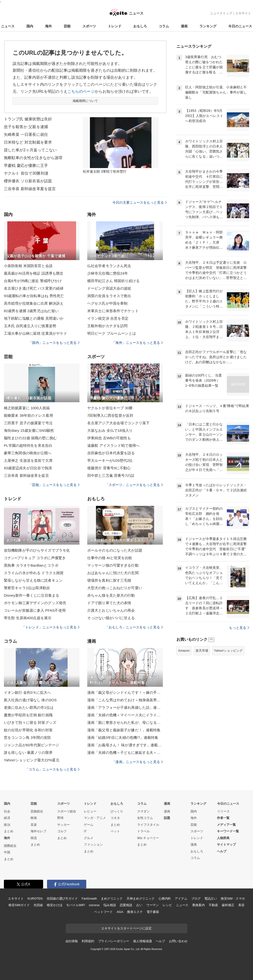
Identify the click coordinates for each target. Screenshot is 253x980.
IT (85, 831)
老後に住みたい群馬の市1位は (29, 707)
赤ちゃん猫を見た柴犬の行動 (111, 595)
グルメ (89, 838)
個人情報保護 (142, 941)
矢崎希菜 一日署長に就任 (26, 135)
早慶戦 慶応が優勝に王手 (26, 166)
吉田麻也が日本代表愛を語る (111, 453)
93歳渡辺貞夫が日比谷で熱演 (28, 468)
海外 (48, 26)
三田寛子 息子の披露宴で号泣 (28, 423)
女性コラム (145, 818)
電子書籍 (153, 912)
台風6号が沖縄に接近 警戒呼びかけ (33, 281)
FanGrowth (89, 899)
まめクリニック (112, 899)
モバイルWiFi (75, 905)
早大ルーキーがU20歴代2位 (110, 460)
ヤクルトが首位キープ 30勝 (110, 408)
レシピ (167, 905)
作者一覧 (223, 818)
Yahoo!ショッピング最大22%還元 (32, 760)
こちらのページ (81, 91)
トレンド (115, 26)
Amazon (184, 651)
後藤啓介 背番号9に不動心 (109, 468)
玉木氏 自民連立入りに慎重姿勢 (30, 326)
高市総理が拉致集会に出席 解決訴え (34, 303)
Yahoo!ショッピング (228, 651)
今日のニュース (240, 26)
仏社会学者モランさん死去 (109, 266)
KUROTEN (35, 899)
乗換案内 (198, 905)
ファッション (93, 845)
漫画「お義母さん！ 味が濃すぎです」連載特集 (125, 745)
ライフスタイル (148, 825)
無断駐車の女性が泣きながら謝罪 (33, 158)
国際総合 (10, 846)
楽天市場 (202, 651)
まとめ (9, 831)
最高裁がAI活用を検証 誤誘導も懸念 (34, 273)
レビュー (90, 811)
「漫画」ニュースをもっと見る (137, 762)
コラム (164, 26)
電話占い (210, 899)
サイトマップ (226, 845)
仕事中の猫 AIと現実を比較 (110, 558)
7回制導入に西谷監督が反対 (110, 415)
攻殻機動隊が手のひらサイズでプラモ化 (37, 550)
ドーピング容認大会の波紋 (109, 288)
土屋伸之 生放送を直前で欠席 (28, 460)
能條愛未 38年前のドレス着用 (28, 415)
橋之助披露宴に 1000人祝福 (27, 408)
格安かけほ (55, 905)
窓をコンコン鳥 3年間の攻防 (27, 737)
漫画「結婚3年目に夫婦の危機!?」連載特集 (123, 737)
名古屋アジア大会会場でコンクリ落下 (118, 423)
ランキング (208, 26)
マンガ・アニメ (95, 818)
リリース (223, 811)
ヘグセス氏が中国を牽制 (107, 303)
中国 (7, 852)
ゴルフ (62, 831)
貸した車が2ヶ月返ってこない (30, 150)
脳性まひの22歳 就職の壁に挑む (30, 438)
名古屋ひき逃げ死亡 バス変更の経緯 (34, 288)
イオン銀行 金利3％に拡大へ (27, 692)
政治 (7, 825)
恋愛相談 (126, 905)
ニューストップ (221, 13)
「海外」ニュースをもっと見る (137, 343)
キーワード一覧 (228, 831)
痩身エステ (135, 912)
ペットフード (103, 912)
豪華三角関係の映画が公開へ (28, 453)
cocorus (94, 905)
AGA (120, 912)
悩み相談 (110, 905)
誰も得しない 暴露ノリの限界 (28, 752)
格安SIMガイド (19, 905)
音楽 (34, 825)
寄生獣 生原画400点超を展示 (28, 618)
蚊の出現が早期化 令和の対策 (28, 730)
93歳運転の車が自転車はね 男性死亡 (34, 296)
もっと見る (239, 628)
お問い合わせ (178, 941)
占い (139, 905)
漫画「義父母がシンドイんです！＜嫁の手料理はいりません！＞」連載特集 (125, 692)
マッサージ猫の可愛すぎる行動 (113, 565)
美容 (241, 905)
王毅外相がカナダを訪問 (107, 326)
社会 (7, 811)
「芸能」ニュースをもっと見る (54, 485)
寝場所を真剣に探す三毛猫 (109, 580)
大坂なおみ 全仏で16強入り (110, 430)
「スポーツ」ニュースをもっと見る (134, 485)
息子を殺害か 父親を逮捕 (26, 127)
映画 (34, 818)
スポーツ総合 (67, 811)
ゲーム (89, 825)
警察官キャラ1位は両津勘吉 (27, 588)
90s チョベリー (148, 838)
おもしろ (140, 26)
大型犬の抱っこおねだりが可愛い (115, 588)
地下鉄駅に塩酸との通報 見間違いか (34, 318)
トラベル (143, 831)
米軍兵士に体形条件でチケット (113, 311)
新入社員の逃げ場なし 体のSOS (30, 700)
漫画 (184, 26)
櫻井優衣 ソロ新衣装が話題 (28, 181)
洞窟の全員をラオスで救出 (109, 296)
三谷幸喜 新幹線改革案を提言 (30, 189)
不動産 (213, 905)
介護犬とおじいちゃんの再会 (111, 610)
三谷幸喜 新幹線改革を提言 (26, 475)
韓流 (34, 838)
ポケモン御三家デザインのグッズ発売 (35, 603)
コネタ (115, 818)
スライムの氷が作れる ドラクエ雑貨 (34, 573)
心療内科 (165, 899)
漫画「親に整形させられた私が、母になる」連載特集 (125, 722)
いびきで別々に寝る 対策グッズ (30, 722)
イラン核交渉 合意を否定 (108, 318)
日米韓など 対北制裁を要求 (28, 142)
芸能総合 (37, 811)
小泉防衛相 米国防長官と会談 (28, 266)
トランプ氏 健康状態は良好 (28, 119)
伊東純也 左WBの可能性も (109, 438)
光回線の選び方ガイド (62, 899)
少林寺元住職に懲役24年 (108, 273)
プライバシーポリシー (114, 941)
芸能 (67, 26)
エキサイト (243, 13)
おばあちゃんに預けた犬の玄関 (113, 573)
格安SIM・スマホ (233, 899)
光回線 (38, 905)
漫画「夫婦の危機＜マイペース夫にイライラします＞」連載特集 (125, 715)
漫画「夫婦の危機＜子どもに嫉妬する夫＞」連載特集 (125, 752)
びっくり (117, 811)
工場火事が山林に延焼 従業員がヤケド (36, 333)
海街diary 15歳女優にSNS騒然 (29, 430)
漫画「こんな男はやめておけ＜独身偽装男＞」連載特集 (125, 700)
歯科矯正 (228, 905)
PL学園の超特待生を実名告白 (28, 445)
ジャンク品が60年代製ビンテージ (32, 745)
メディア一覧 (226, 825)
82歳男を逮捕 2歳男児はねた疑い (31, 311)
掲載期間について (85, 101)
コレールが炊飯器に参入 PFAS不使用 (35, 610)
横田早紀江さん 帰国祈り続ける (113, 281)
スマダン (143, 811)
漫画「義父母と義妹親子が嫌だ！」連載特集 (124, 730)
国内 (30, 26)
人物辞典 (223, 838)
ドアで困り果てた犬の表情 (109, 603)
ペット (115, 831)
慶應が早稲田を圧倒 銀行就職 (28, 715)
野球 (60, 818)
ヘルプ (222, 851)
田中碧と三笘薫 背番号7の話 (111, 475)
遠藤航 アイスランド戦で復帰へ (113, 445)
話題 (167, 818)
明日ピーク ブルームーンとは (112, 333)
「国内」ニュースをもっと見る (54, 343)
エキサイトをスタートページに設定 (126, 928)
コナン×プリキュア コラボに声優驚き (35, 558)
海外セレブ (38, 831)
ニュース (8, 26)
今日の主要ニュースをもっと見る (140, 202)
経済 (7, 818)
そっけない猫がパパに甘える (111, 618)
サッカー (63, 825)
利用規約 (88, 941)
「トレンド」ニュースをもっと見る (51, 627)
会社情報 (72, 941)
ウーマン (153, 905)
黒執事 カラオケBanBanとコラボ (31, 565)
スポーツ (89, 26)
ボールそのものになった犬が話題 (115, 550)
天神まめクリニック (141, 899)
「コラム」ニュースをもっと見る (52, 769)
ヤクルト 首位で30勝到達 (26, 173)
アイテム (181, 899)
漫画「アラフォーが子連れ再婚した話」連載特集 (125, 707)
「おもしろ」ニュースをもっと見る (134, 627)
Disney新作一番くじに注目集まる (32, 595)
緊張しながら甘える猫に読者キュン (33, 580)
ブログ (196, 899)
